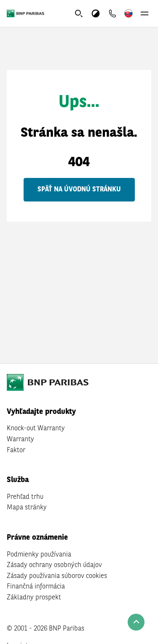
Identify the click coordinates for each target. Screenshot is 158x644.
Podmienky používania (39, 555)
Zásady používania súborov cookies (57, 576)
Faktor (16, 451)
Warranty (20, 440)
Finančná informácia (36, 587)
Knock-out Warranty (36, 429)
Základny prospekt (34, 598)
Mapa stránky (27, 508)
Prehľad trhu (25, 497)
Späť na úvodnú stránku (79, 190)
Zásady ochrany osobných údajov (54, 565)
